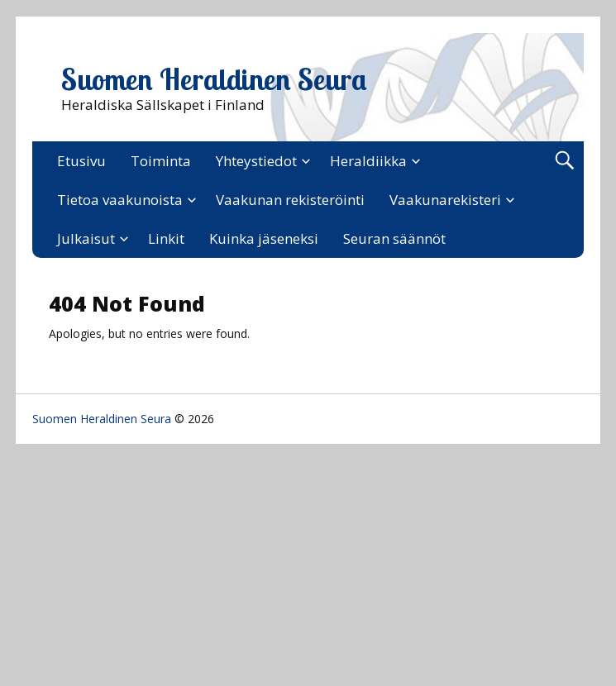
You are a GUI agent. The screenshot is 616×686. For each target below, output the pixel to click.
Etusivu (81, 161)
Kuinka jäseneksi (264, 238)
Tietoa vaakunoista (120, 200)
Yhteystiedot (256, 161)
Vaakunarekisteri (445, 200)
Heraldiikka (368, 161)
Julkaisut (86, 238)
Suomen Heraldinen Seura (214, 79)
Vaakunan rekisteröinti (290, 200)
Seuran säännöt (394, 238)
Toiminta (161, 161)
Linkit (166, 238)
